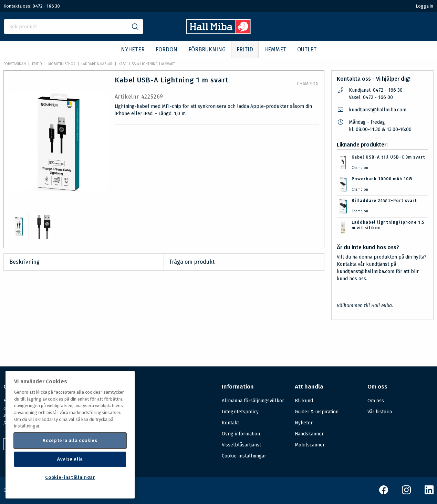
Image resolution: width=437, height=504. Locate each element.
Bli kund (304, 401)
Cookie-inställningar (244, 456)
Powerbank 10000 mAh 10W (382, 179)
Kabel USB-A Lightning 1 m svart (147, 64)
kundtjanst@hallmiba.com (378, 110)
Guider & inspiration (317, 412)
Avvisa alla (70, 459)
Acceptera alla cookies (70, 440)
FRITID (245, 49)
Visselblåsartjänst (241, 445)
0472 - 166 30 (46, 6)
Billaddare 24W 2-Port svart (384, 201)
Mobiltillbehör (62, 64)
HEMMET (275, 49)
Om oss (376, 401)
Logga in (424, 6)
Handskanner (309, 434)
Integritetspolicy (240, 412)
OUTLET (307, 49)
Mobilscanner (310, 445)
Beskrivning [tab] (24, 262)
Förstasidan (15, 64)
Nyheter (304, 423)
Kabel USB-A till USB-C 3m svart (388, 157)
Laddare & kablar (97, 64)
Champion (308, 84)
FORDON (167, 49)
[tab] (19, 226)
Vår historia (380, 412)
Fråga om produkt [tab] (192, 262)
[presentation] (19, 226)
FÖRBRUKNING (207, 49)
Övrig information (241, 434)
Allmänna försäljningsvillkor (253, 401)
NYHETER (133, 49)
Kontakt (230, 423)
